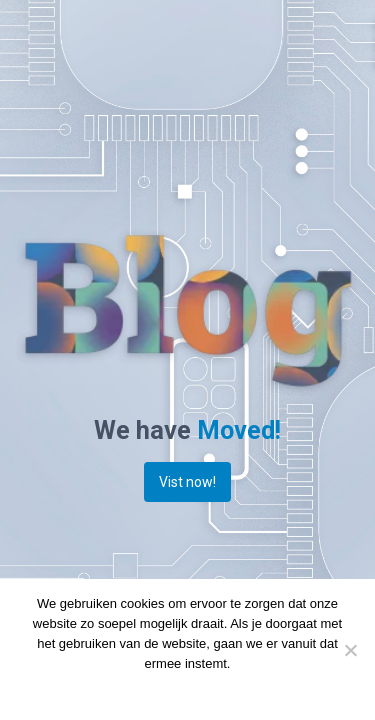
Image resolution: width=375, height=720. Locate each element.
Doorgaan (142, 689)
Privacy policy (220, 689)
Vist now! (187, 482)
